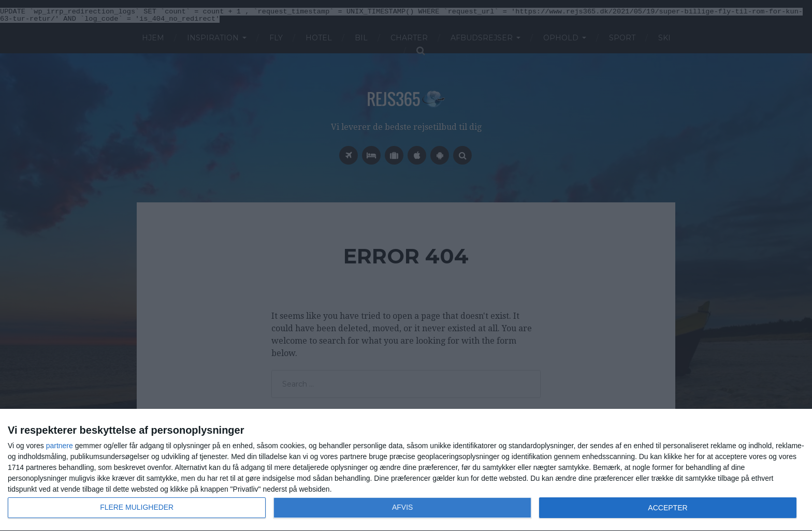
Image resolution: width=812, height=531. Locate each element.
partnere (60, 446)
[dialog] (406, 470)
